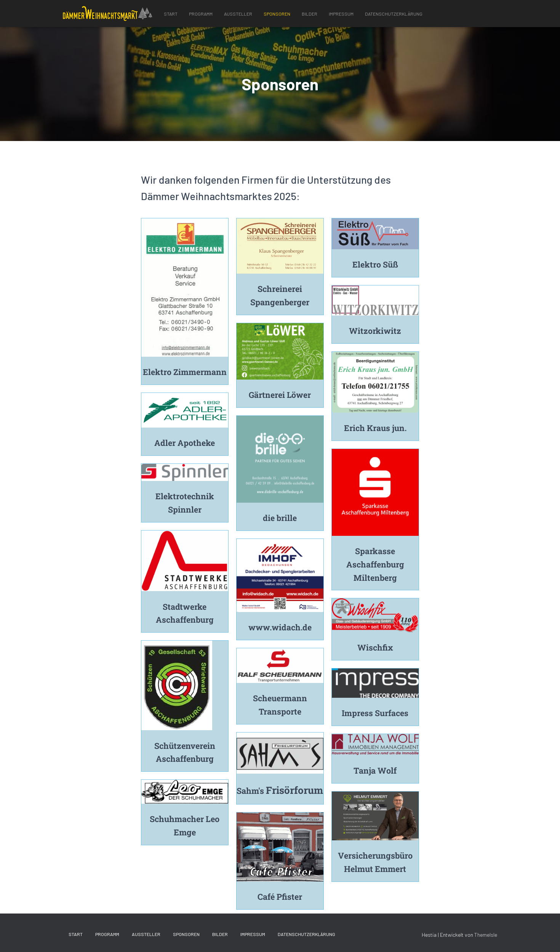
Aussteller (238, 14)
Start (171, 14)
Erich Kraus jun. (375, 428)
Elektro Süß (375, 264)
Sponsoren (277, 14)
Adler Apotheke (185, 443)
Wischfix (375, 647)
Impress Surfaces (375, 713)
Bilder (310, 14)
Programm (201, 14)
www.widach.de (280, 627)
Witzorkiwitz (375, 331)
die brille (280, 518)
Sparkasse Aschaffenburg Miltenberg (375, 564)
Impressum (341, 14)
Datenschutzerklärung (394, 14)
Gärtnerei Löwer (280, 395)
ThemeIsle (486, 935)
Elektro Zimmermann (185, 372)
